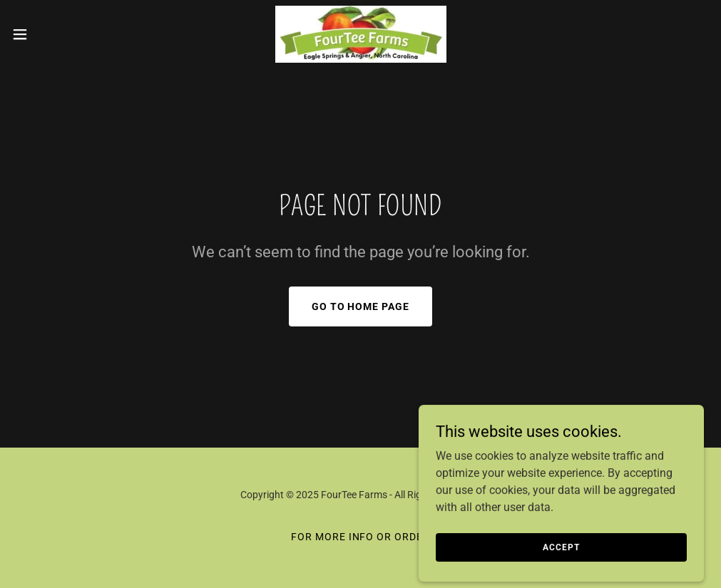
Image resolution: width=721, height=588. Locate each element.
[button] (59, 34)
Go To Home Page (361, 306)
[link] (360, 34)
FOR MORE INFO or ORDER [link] (361, 537)
